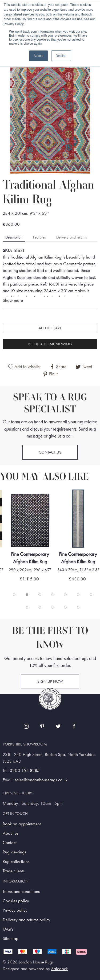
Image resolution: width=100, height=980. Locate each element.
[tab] (14, 595)
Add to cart (50, 328)
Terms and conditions (21, 891)
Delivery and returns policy (27, 920)
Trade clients (14, 871)
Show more (13, 300)
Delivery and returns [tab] (71, 237)
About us (11, 833)
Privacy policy (15, 910)
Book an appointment (22, 824)
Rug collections (16, 862)
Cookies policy (16, 901)
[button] (50, 114)
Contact (10, 843)
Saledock (59, 969)
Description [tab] (14, 237)
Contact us (50, 452)
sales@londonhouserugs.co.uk (41, 780)
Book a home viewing (50, 344)
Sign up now (50, 681)
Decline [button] (61, 56)
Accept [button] (39, 56)
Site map (11, 938)
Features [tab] (39, 237)
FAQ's (8, 929)
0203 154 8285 (25, 770)
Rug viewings (14, 852)
